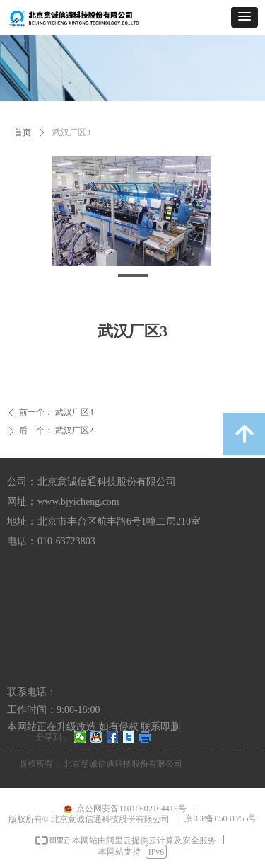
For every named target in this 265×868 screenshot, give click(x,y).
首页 (23, 132)
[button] (245, 17)
